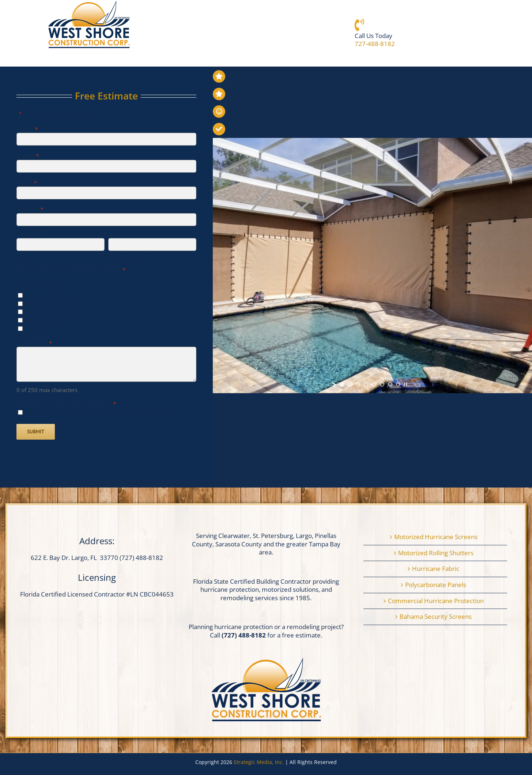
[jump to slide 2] (350, 384)
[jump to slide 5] (374, 384)
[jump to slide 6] (382, 384)
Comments (34, 343)
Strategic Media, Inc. (259, 762)
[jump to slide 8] (398, 384)
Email (27, 183)
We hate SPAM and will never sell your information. (97, 412)
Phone (28, 156)
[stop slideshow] (405, 384)
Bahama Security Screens (436, 617)
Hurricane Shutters (49, 304)
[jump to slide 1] (342, 384)
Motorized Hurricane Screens (436, 537)
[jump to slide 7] (390, 384)
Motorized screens (48, 313)
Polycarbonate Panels (436, 585)
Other (33, 329)
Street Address (35, 231)
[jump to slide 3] (358, 384)
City (21, 256)
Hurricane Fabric (46, 296)
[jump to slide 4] (366, 384)
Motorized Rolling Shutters (436, 553)
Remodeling (40, 321)
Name (27, 129)
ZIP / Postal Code (130, 256)
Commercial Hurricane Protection (436, 601)
